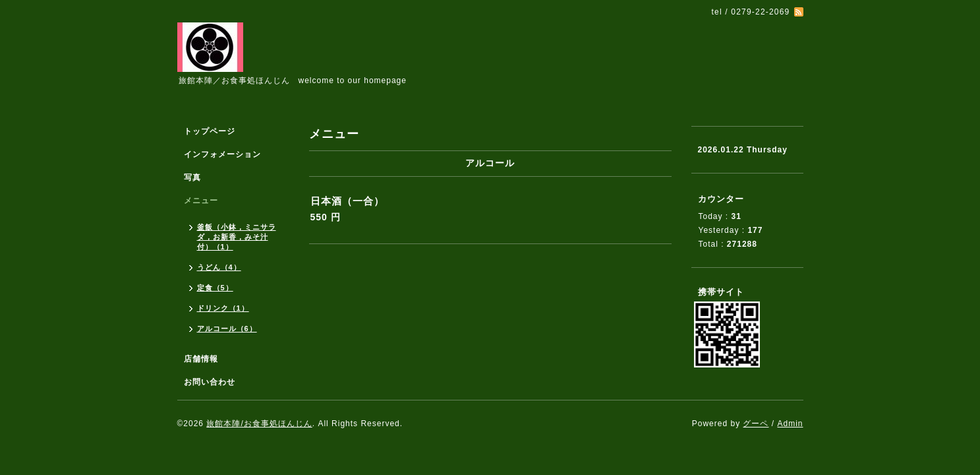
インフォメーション (222, 154)
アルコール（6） (227, 329)
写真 (192, 177)
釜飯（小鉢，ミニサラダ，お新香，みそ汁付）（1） (237, 237)
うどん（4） (219, 267)
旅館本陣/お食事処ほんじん (259, 424)
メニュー (201, 201)
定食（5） (215, 288)
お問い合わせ (210, 382)
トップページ (210, 131)
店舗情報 (201, 359)
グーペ (756, 424)
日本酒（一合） (347, 201)
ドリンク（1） (223, 308)
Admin (790, 424)
